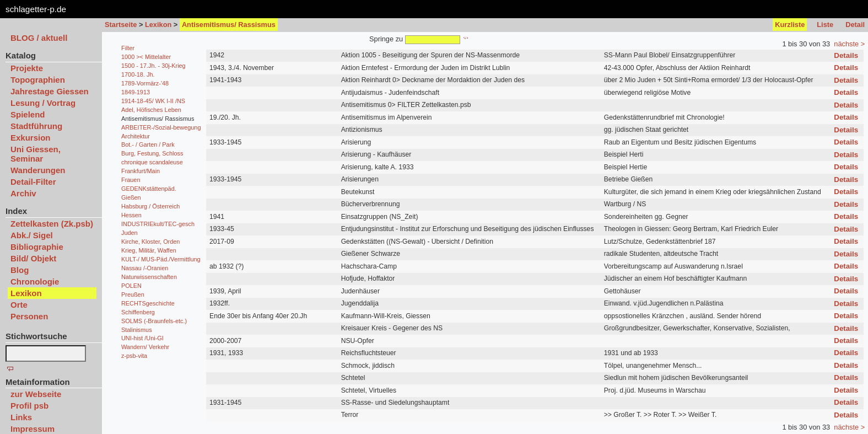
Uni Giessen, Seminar (36, 154)
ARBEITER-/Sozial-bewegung (161, 127)
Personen (29, 316)
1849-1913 (136, 92)
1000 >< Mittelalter (146, 57)
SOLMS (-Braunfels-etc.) (154, 321)
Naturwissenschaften (149, 277)
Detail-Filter (33, 182)
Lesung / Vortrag (43, 103)
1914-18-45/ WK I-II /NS (153, 101)
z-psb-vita (134, 356)
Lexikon (158, 25)
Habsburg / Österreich (150, 206)
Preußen (133, 294)
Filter (128, 48)
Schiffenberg (138, 312)
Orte (19, 305)
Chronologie (35, 282)
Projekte (27, 68)
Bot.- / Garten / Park (148, 144)
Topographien (38, 80)
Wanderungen (38, 170)
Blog (20, 270)
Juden (130, 233)
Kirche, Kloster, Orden (150, 242)
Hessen (131, 215)
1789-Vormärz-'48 (145, 83)
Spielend (28, 114)
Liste (825, 25)
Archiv (23, 193)
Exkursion (31, 138)
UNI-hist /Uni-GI (142, 338)
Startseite (121, 25)
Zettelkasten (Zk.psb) (52, 224)
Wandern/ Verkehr (145, 347)
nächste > (849, 44)
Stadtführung (36, 126)
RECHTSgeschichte (148, 303)
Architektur (136, 136)
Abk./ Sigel (32, 235)
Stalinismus (137, 330)
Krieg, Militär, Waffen (149, 250)
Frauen (131, 180)
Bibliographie (37, 247)
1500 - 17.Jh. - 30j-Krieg (153, 66)
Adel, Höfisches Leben (151, 110)
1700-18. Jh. (138, 74)
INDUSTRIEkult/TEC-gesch (158, 224)
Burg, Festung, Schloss (152, 153)
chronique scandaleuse (152, 162)
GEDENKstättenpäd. (149, 189)
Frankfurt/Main (141, 171)
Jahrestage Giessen (50, 91)
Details (846, 55)
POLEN (131, 286)
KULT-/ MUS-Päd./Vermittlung (161, 259)
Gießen (131, 197)
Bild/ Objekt (33, 258)
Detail (855, 25)
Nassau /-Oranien (145, 268)
